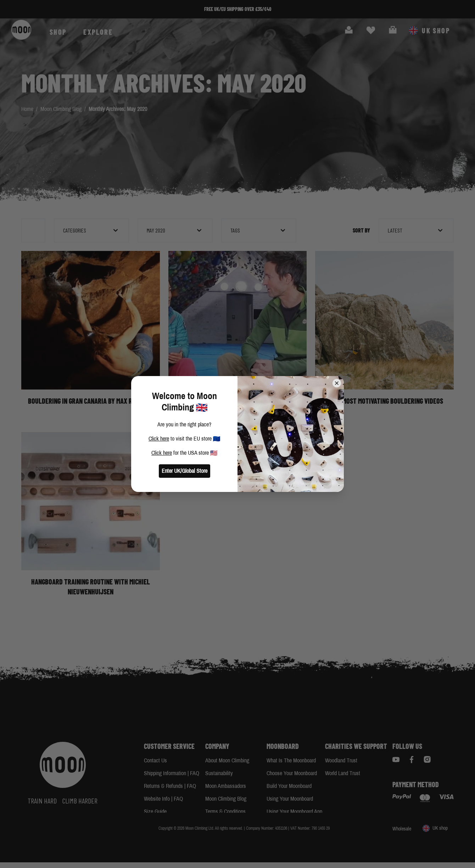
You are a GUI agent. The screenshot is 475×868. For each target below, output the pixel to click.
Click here (159, 439)
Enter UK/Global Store (185, 471)
